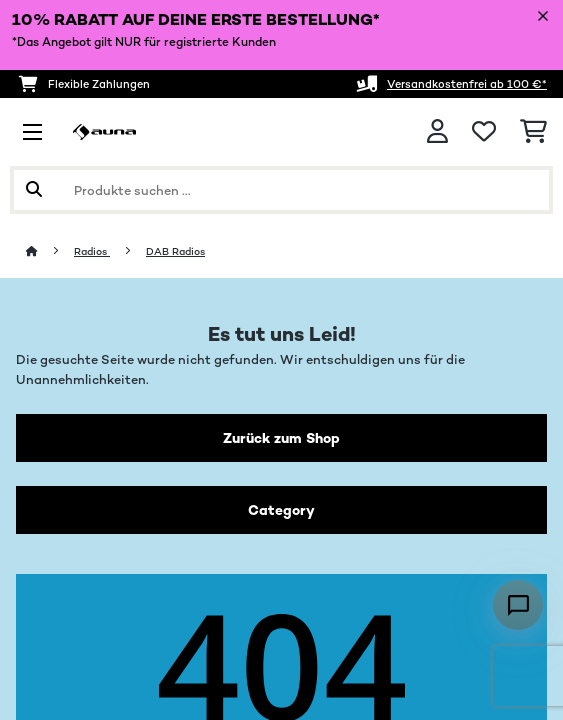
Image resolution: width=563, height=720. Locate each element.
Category (281, 510)
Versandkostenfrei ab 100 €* (467, 84)
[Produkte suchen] (281, 190)
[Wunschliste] (484, 132)
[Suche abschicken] (34, 190)
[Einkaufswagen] (533, 132)
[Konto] (437, 131)
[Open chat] (518, 605)
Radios (92, 251)
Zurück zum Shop (281, 438)
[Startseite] (50, 251)
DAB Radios (175, 251)
